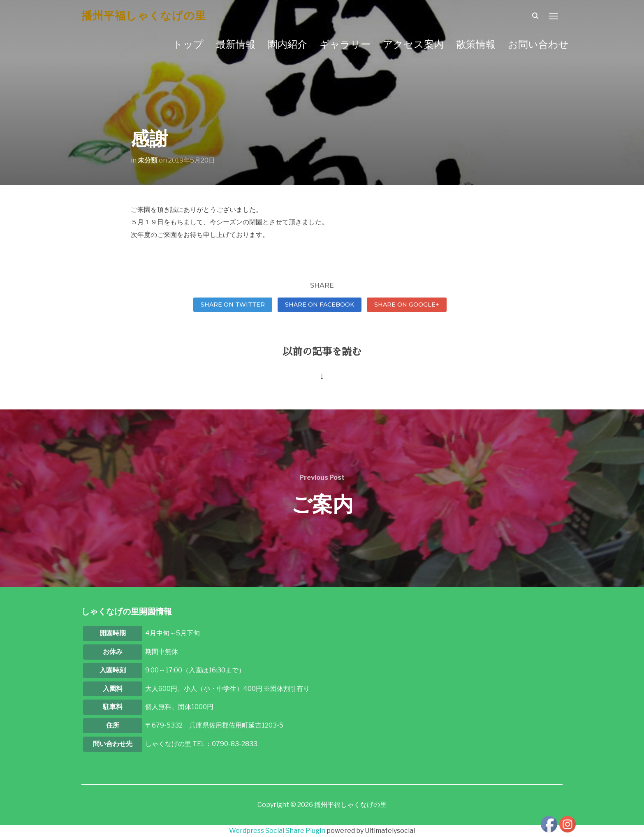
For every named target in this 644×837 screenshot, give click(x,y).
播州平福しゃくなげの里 (144, 16)
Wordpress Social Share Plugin (278, 831)
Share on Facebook (320, 305)
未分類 (148, 160)
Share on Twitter (233, 305)
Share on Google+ (407, 305)
